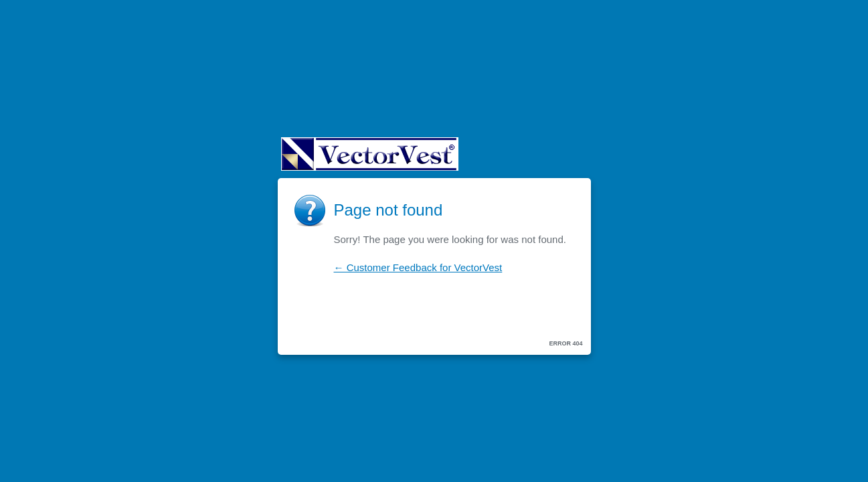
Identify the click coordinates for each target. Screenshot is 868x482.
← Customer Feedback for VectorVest (418, 267)
